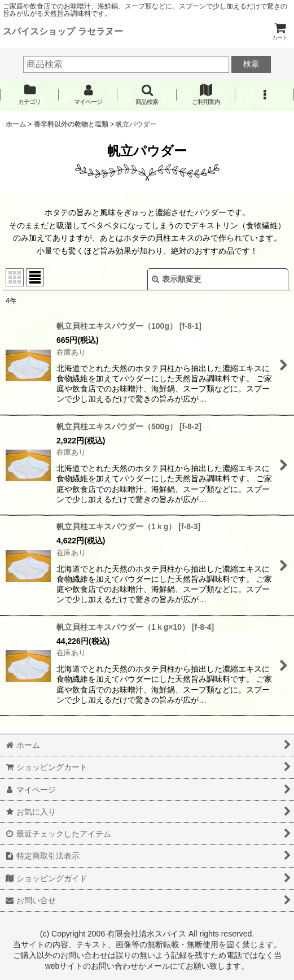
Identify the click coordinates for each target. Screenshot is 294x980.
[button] (147, 95)
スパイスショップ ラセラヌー (63, 31)
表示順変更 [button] (177, 279)
